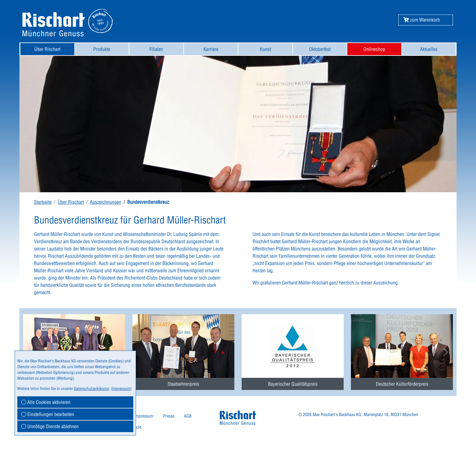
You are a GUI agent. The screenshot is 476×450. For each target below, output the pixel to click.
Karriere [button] (211, 49)
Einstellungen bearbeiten (48, 414)
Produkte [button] (102, 49)
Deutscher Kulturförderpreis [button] (402, 384)
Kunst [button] (265, 49)
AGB (188, 416)
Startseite (43, 202)
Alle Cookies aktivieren (46, 402)
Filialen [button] (156, 49)
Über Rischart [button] (47, 49)
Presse (169, 416)
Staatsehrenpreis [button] (183, 384)
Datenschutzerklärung (91, 388)
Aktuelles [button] (429, 49)
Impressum (144, 416)
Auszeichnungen (105, 202)
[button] (422, 20)
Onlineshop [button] (374, 49)
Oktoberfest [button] (320, 49)
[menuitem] (47, 49)
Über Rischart (71, 202)
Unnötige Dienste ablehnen (50, 426)
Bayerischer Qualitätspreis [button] (293, 384)
